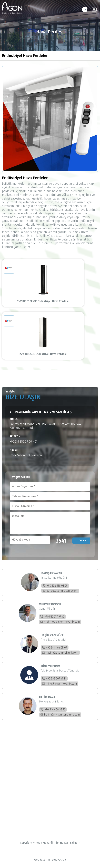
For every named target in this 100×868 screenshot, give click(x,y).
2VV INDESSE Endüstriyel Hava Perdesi (49, 354)
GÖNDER (81, 541)
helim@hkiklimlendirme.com (60, 715)
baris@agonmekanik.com (60, 591)
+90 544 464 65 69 (55, 648)
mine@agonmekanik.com (59, 684)
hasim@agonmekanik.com (60, 653)
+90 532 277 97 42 (52, 617)
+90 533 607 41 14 (54, 679)
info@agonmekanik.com (26, 455)
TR (85, 10)
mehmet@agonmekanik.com (60, 622)
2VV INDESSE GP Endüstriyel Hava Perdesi (49, 301)
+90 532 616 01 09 (55, 586)
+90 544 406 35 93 (53, 710)
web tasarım (42, 860)
